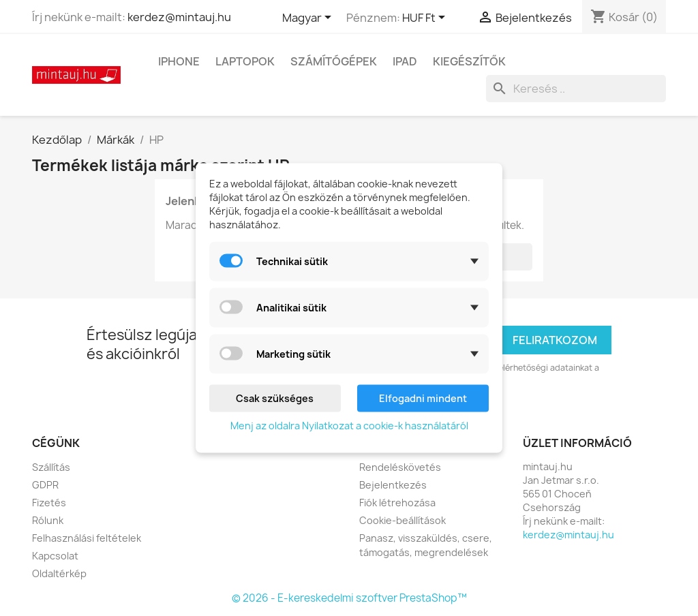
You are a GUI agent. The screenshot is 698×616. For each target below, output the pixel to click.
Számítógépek (334, 61)
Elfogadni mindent (423, 398)
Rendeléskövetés (400, 467)
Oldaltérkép (59, 573)
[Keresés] (576, 89)
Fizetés (49, 503)
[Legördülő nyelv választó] (309, 18)
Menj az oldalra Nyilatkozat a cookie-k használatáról (349, 426)
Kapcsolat (55, 556)
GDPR (45, 485)
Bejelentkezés (393, 485)
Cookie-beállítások (403, 520)
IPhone (179, 61)
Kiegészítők (469, 61)
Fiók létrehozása (397, 503)
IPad (405, 61)
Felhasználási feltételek (87, 538)
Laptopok (245, 61)
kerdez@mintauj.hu (179, 17)
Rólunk (48, 520)
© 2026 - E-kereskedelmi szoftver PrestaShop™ (349, 598)
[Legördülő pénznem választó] (426, 18)
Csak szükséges (275, 398)
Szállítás (51, 467)
